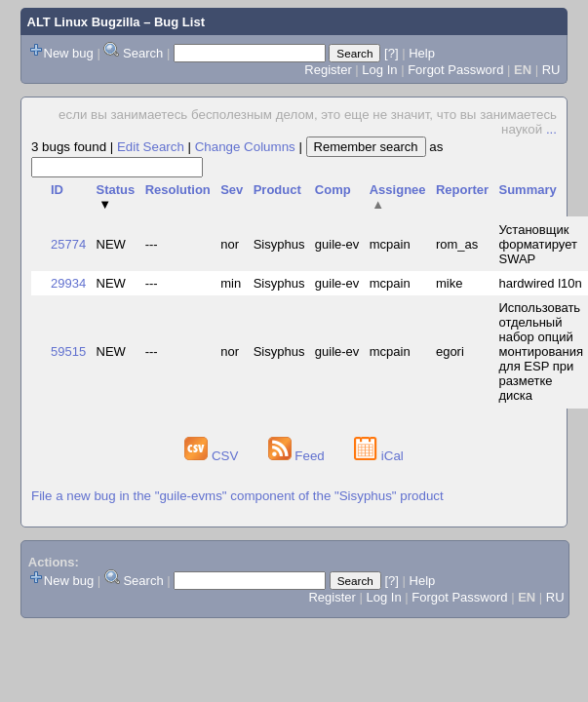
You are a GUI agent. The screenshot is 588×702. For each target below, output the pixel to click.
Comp (333, 190)
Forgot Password (455, 70)
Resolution (178, 190)
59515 (68, 351)
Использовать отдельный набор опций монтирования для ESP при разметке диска (541, 351)
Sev (232, 190)
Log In (379, 70)
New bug (69, 53)
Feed (298, 456)
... (551, 129)
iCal (379, 456)
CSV (213, 456)
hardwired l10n (540, 283)
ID (57, 190)
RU (551, 70)
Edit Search (151, 147)
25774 (68, 244)
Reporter (462, 190)
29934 (68, 283)
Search (143, 53)
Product (277, 190)
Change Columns (245, 147)
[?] (391, 53)
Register (328, 70)
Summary (527, 190)
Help (422, 53)
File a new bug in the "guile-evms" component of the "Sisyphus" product (237, 496)
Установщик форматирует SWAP (537, 244)
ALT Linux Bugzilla (84, 22)
